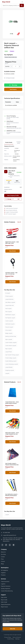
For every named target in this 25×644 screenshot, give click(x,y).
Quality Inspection (6, 589)
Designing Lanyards (10, 370)
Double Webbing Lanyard (11, 361)
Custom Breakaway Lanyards (12, 364)
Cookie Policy (10, 639)
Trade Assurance (5, 581)
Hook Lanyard (8, 309)
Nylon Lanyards (9, 339)
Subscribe (12, 629)
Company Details (19, 142)
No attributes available (9, 74)
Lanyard (7, 515)
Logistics (3, 584)
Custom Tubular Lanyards (11, 342)
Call (17, 199)
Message (8, 199)
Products (3, 575)
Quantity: (7, 66)
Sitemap (17, 639)
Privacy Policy (8, 637)
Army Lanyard (8, 330)
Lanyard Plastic (9, 352)
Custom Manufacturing (7, 591)
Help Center (4, 597)
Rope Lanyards (9, 349)
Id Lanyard (8, 293)
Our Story (3, 554)
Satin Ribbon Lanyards (10, 302)
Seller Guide (4, 602)
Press (2, 559)
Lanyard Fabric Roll (9, 305)
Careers (3, 557)
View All (19, 222)
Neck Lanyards (9, 312)
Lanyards (7, 373)
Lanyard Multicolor (9, 299)
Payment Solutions (6, 586)
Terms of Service (17, 637)
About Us (3, 552)
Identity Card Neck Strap (11, 336)
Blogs (2, 564)
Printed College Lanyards (11, 358)
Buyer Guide (4, 600)
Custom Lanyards (9, 321)
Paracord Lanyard (9, 327)
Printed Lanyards (9, 296)
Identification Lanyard (10, 315)
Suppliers (3, 573)
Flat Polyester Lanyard (10, 318)
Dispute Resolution (6, 604)
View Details (13, 251)
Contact (3, 561)
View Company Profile (13, 195)
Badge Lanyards (9, 333)
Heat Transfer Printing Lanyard (12, 355)
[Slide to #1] (11, 34)
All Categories (4, 570)
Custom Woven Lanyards (11, 346)
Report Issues (4, 607)
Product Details (9, 142)
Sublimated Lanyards (10, 324)
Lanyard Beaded (9, 367)
